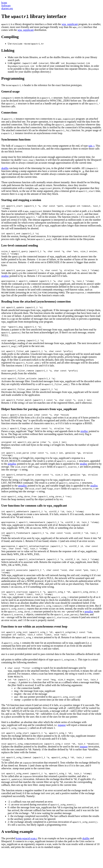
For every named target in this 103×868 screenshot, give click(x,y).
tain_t (91, 146)
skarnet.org (7, 8)
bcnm (4, 3)
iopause (62, 742)
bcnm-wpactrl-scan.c (27, 855)
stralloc (5, 279)
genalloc (12, 473)
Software (6, 6)
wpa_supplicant (70, 24)
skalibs (5, 168)
